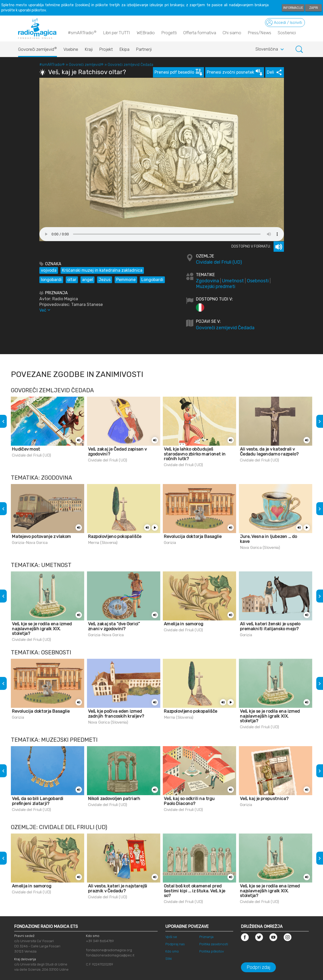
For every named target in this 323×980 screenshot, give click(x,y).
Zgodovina (207, 281)
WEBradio (146, 33)
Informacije (293, 8)
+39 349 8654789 (100, 941)
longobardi (51, 280)
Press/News (259, 33)
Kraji (89, 49)
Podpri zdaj (258, 967)
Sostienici (287, 33)
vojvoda (49, 270)
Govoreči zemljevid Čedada (130, 65)
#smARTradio (82, 32)
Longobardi (152, 280)
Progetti (169, 33)
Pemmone (126, 280)
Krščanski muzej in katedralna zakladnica (102, 270)
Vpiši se (171, 937)
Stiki (169, 959)
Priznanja (206, 937)
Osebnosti (258, 281)
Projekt (106, 49)
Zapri (314, 8)
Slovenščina (270, 50)
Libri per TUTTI (117, 33)
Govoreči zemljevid (38, 48)
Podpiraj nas (175, 944)
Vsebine (71, 49)
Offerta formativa (200, 33)
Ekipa (124, 49)
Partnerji (144, 49)
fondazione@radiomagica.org (109, 950)
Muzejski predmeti (216, 286)
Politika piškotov (212, 951)
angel (87, 280)
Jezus (105, 280)
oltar (72, 280)
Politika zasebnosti (214, 944)
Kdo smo (172, 951)
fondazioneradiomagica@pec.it (110, 955)
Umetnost (233, 281)
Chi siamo (232, 33)
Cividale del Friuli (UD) (219, 262)
